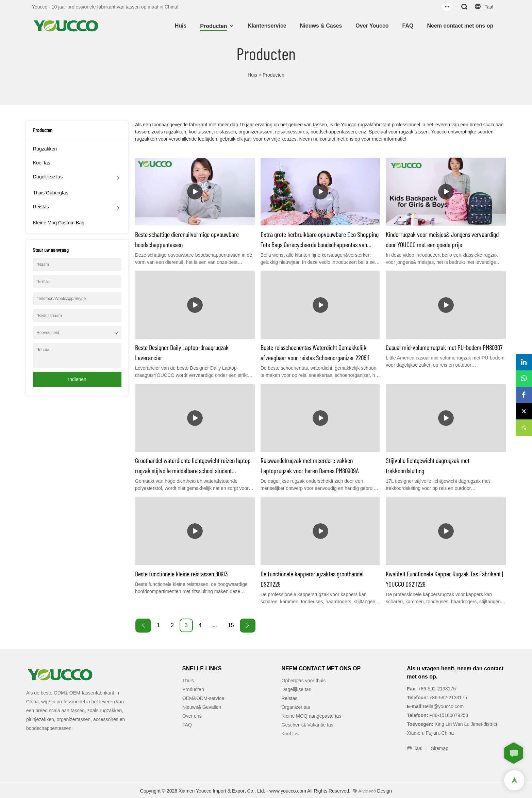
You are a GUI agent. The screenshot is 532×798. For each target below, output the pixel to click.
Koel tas (42, 163)
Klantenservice (267, 26)
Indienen (77, 379)
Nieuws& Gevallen (202, 707)
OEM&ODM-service (203, 698)
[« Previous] (143, 626)
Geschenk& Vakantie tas (307, 725)
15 (231, 625)
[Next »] (248, 626)
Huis (181, 26)
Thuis (188, 681)
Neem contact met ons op (460, 26)
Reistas (41, 207)
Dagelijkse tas (48, 177)
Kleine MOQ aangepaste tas (312, 716)
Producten (213, 26)
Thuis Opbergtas (51, 193)
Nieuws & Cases (321, 26)
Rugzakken (45, 149)
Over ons (192, 716)
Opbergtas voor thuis (304, 681)
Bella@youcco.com (443, 706)
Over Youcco (372, 26)
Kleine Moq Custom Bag (59, 223)
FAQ (408, 26)
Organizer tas (296, 707)
